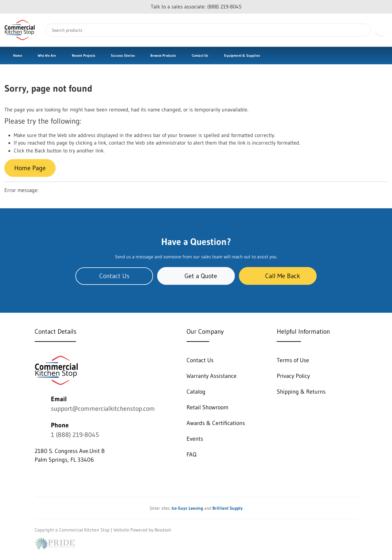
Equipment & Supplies (242, 55)
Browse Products (163, 55)
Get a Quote (196, 276)
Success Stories (123, 55)
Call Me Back (278, 276)
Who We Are (47, 55)
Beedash (163, 530)
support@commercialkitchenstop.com (103, 409)
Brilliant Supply (228, 508)
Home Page (30, 168)
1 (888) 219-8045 (75, 435)
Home (18, 55)
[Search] (208, 30)
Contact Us (200, 55)
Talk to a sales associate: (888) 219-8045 (196, 7)
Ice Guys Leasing (187, 508)
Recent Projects (84, 55)
